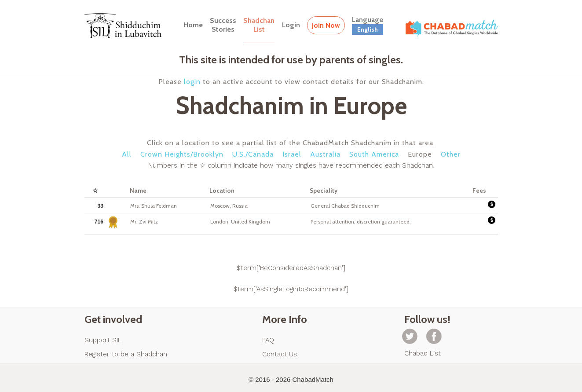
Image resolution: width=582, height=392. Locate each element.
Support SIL (103, 340)
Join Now (326, 25)
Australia (325, 154)
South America (374, 154)
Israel (292, 154)
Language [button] (368, 25)
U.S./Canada (253, 154)
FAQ (268, 340)
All (127, 154)
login (192, 82)
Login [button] (291, 25)
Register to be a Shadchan (126, 354)
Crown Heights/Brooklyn (182, 154)
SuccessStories (223, 25)
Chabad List (423, 353)
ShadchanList (259, 25)
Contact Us (280, 354)
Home (193, 25)
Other (451, 154)
